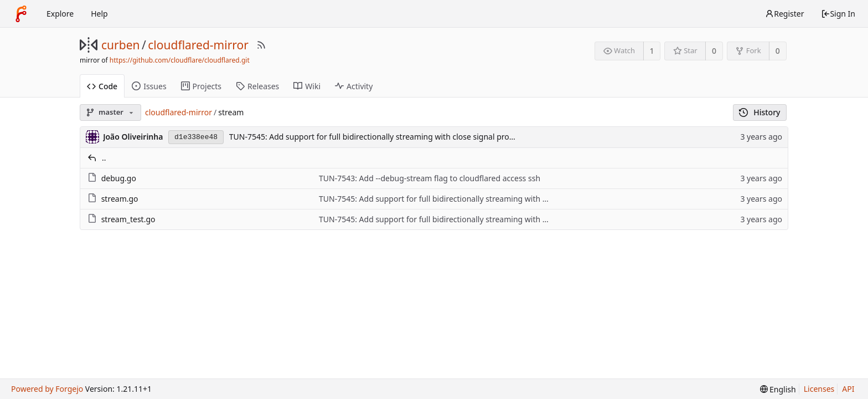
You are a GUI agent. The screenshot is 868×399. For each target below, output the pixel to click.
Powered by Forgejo (47, 389)
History (760, 112)
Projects (201, 86)
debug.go (119, 178)
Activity (354, 86)
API (848, 389)
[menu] (778, 389)
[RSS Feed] (261, 45)
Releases (257, 86)
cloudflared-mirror (198, 45)
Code (102, 86)
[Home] (21, 14)
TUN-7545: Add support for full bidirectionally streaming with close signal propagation (386, 137)
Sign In (838, 14)
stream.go (120, 199)
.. (104, 158)
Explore (60, 14)
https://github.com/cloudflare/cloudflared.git (180, 60)
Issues (149, 86)
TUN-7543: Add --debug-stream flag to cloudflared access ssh (430, 178)
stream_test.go (128, 219)
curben (120, 45)
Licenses (819, 389)
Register (784, 14)
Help (99, 14)
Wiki (307, 86)
